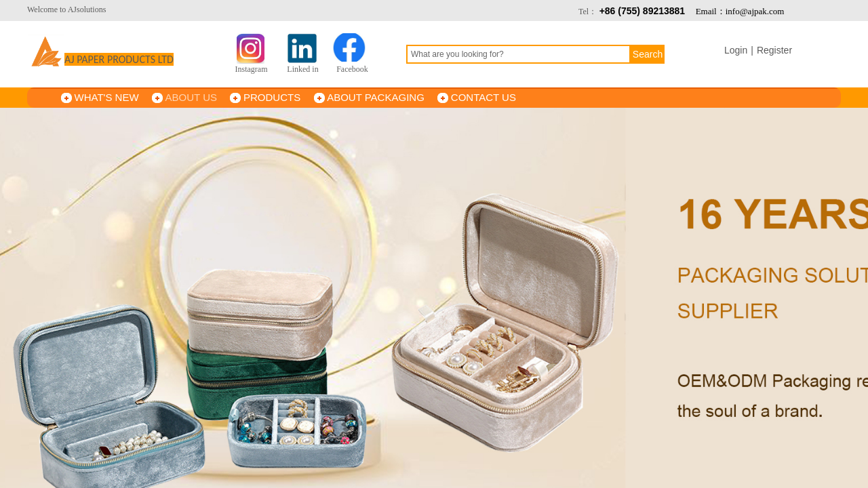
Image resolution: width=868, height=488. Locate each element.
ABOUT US (191, 97)
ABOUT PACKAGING (376, 97)
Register (774, 50)
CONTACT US (484, 97)
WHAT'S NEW (107, 97)
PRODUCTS (272, 97)
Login (736, 50)
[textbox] (518, 54)
